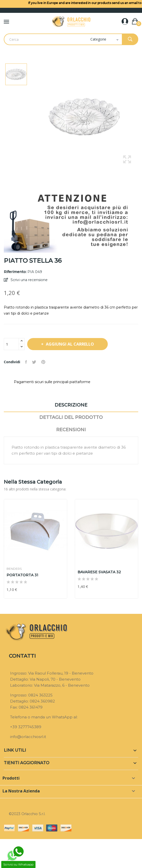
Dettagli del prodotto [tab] (71, 417)
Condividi (26, 362)
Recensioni (71, 430)
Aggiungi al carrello (69, 344)
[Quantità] (11, 344)
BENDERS (14, 569)
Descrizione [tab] (71, 405)
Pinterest (43, 362)
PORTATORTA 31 (22, 575)
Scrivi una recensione (29, 280)
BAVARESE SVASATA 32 (99, 572)
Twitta (34, 362)
